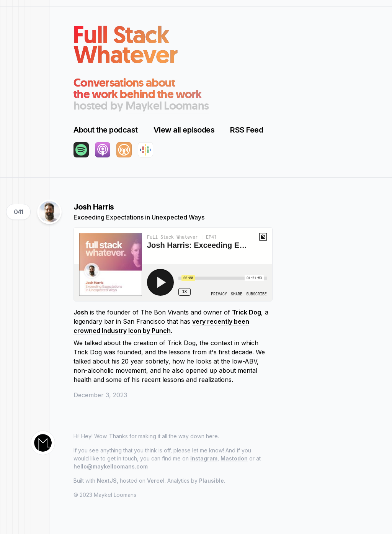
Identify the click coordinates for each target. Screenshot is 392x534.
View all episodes (184, 130)
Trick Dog (247, 312)
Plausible (212, 481)
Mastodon (234, 458)
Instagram (204, 458)
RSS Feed (247, 130)
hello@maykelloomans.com (111, 466)
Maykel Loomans (167, 106)
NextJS (107, 481)
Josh (81, 312)
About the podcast (106, 130)
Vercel (156, 481)
